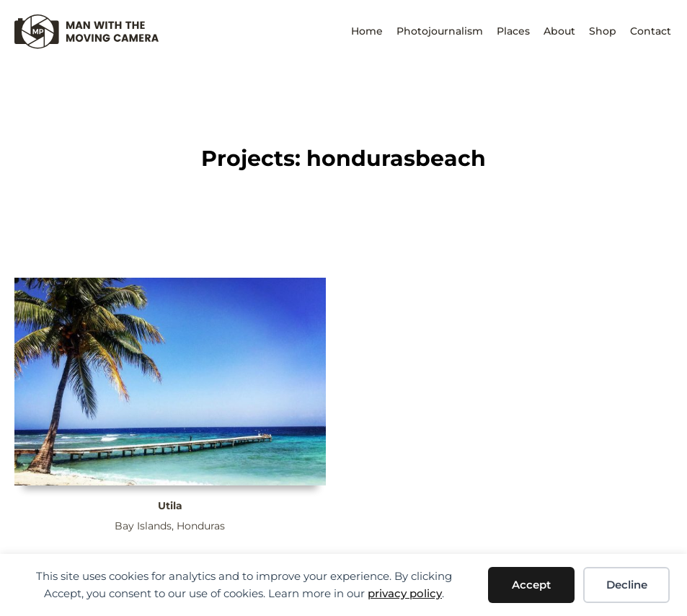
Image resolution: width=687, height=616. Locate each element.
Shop (603, 31)
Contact (651, 31)
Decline (627, 585)
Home (367, 31)
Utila (170, 506)
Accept (531, 585)
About (559, 31)
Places (513, 31)
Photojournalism (440, 31)
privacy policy (405, 593)
